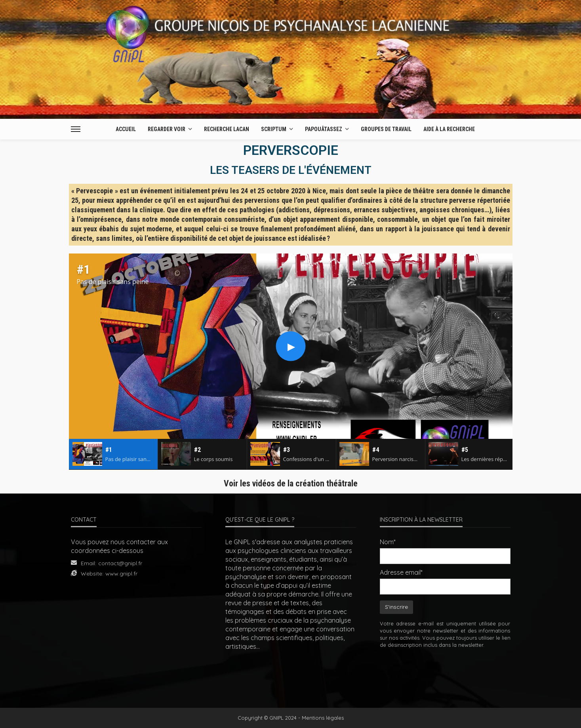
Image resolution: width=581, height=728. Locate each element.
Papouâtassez (324, 129)
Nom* (388, 542)
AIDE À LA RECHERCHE (449, 129)
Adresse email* (401, 572)
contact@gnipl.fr (120, 563)
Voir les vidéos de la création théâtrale (291, 483)
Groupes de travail (386, 129)
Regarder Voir (167, 129)
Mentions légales (323, 718)
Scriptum (274, 129)
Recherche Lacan (227, 129)
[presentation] (445, 673)
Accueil (126, 129)
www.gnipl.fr (121, 574)
